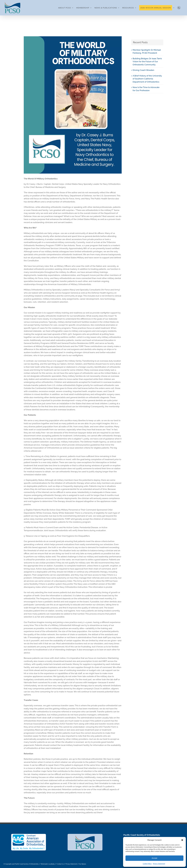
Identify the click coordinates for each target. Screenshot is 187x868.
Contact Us (60, 864)
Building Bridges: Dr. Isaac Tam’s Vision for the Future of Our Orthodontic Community (147, 62)
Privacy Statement (159, 864)
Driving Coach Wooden (143, 70)
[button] (182, 840)
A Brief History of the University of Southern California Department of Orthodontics (147, 79)
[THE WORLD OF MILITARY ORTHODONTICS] (73, 105)
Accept (154, 858)
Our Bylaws (83, 864)
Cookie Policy (147, 864)
